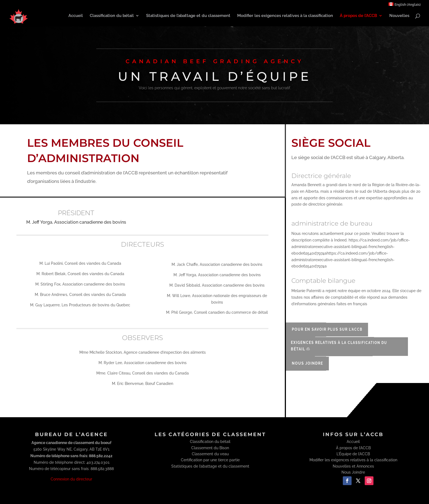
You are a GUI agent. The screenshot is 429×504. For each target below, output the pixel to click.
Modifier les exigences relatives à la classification (285, 16)
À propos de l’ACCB (358, 16)
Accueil (76, 16)
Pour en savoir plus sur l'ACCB (321, 329)
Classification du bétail (112, 16)
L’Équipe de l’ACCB (353, 454)
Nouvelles (399, 16)
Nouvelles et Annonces (353, 466)
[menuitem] (405, 6)
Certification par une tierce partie (210, 460)
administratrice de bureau (332, 223)
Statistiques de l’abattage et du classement (188, 16)
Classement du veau (210, 454)
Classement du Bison (210, 448)
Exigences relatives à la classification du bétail (330, 346)
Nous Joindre (305, 363)
